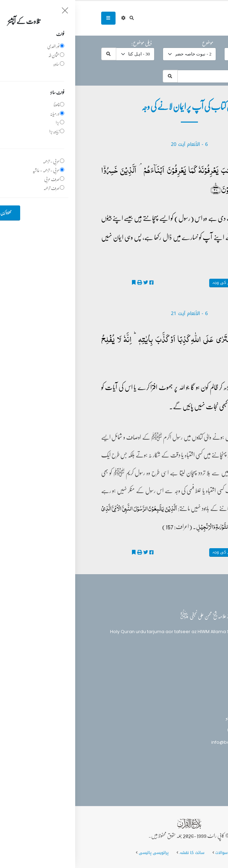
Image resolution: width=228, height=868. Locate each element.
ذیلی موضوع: (66, 43)
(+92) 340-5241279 (172, 730)
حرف (195, 43)
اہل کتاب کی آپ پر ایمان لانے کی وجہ (168, 283)
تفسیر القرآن (184, 682)
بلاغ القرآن (184, 669)
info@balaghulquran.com (165, 742)
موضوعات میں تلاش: (182, 65)
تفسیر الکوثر (189, 292)
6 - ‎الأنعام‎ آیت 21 (114, 313)
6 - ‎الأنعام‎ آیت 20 (114, 144)
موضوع (132, 43)
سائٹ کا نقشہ (117, 853)
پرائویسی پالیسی (78, 853)
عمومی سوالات (153, 853)
